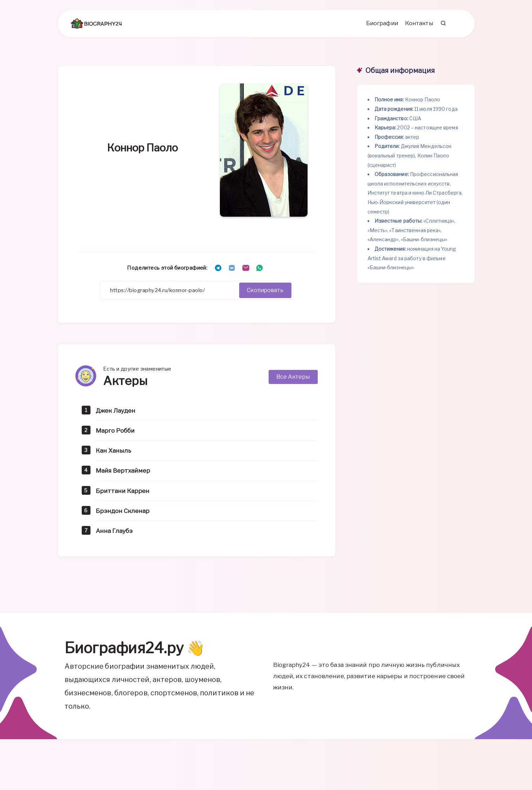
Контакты (418, 25)
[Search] (443, 25)
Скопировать (264, 292)
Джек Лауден (116, 412)
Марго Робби (116, 432)
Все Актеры (293, 379)
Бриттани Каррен (123, 492)
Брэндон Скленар (123, 512)
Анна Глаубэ (115, 532)
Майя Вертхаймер (123, 472)
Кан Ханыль (113, 452)
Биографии (381, 25)
